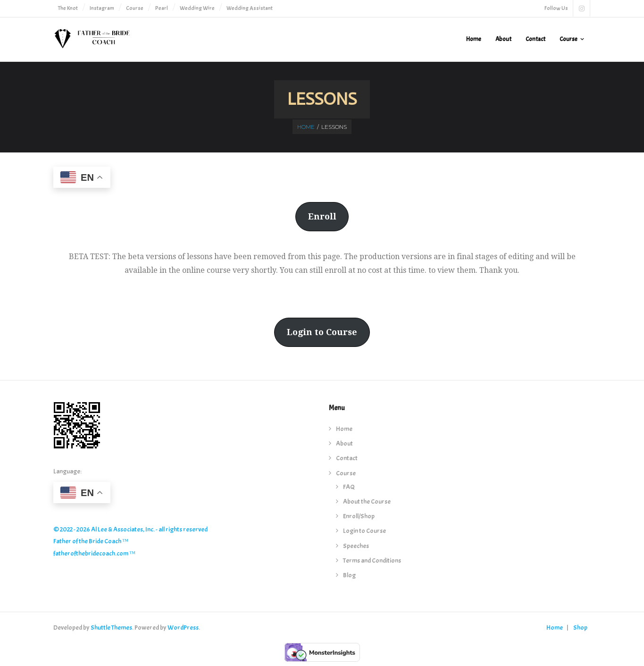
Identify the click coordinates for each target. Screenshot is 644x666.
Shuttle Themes (111, 628)
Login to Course (322, 332)
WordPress (183, 628)
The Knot (68, 8)
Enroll (322, 216)
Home (306, 127)
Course (135, 8)
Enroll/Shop (359, 516)
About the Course (367, 502)
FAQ (349, 487)
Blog (349, 575)
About (344, 443)
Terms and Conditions (372, 561)
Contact (347, 458)
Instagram (102, 8)
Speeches (356, 546)
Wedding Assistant (250, 8)
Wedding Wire (197, 8)
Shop (580, 628)
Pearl (162, 8)
